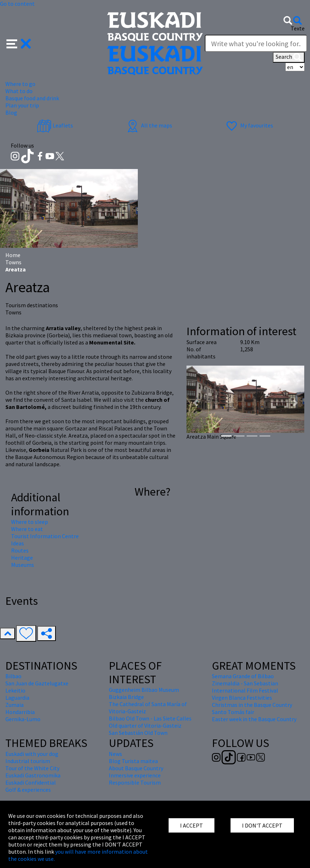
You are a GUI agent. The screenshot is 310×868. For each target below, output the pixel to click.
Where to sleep (30, 522)
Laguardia (17, 698)
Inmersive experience (135, 775)
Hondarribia (20, 712)
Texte (298, 28)
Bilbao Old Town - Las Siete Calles (150, 718)
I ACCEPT (192, 825)
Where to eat (27, 529)
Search (289, 57)
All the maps (149, 125)
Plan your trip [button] (22, 105)
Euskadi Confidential (31, 782)
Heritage (22, 558)
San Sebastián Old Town (138, 733)
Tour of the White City (32, 768)
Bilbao (13, 676)
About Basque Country (136, 768)
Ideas (18, 543)
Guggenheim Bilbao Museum (144, 690)
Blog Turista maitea (133, 761)
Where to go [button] (20, 84)
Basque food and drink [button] (32, 98)
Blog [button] (11, 112)
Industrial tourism (28, 761)
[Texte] (256, 43)
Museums (23, 565)
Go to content (17, 4)
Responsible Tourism (135, 782)
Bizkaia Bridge (126, 697)
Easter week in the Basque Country (254, 719)
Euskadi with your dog (32, 754)
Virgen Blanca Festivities (242, 698)
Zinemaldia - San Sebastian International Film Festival (245, 687)
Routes (20, 550)
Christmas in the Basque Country (252, 705)
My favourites (249, 125)
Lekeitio (15, 690)
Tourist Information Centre (45, 536)
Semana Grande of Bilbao (243, 676)
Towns (13, 262)
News (115, 754)
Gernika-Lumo (23, 719)
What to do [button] (19, 91)
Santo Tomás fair (233, 712)
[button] (19, 43)
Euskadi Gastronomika (33, 775)
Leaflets (55, 125)
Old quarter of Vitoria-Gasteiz (145, 725)
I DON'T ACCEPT (262, 825)
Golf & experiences (28, 790)
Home (13, 255)
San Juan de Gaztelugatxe (37, 683)
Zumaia (14, 705)
